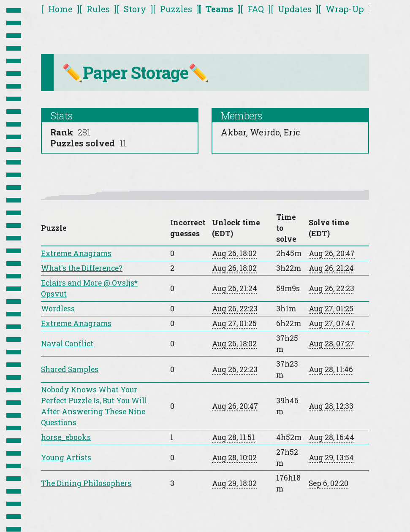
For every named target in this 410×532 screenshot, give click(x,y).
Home (60, 9)
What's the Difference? (82, 268)
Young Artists (66, 458)
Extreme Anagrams (76, 253)
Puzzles (176, 9)
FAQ (256, 9)
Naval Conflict (67, 344)
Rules (98, 9)
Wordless (58, 309)
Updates (295, 9)
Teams (220, 9)
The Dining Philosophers (86, 483)
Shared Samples (70, 369)
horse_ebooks (66, 437)
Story (135, 9)
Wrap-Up (345, 9)
